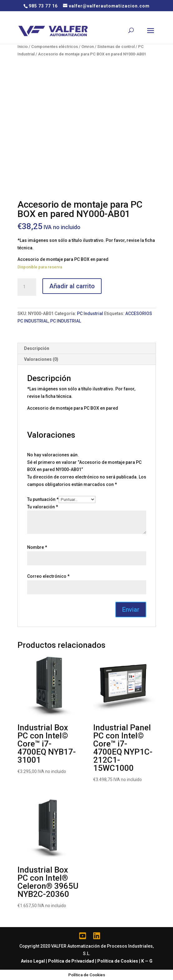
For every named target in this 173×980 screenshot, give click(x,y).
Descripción (37, 348)
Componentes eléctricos (55, 47)
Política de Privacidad (71, 961)
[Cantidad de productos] (27, 287)
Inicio (23, 47)
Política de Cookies (118, 961)
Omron (88, 47)
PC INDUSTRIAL (66, 321)
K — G (147, 961)
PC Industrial (90, 313)
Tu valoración (43, 507)
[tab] (87, 349)
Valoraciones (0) (41, 359)
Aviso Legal (33, 961)
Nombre (37, 547)
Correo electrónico (48, 576)
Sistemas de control (116, 47)
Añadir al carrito (72, 286)
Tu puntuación (43, 499)
